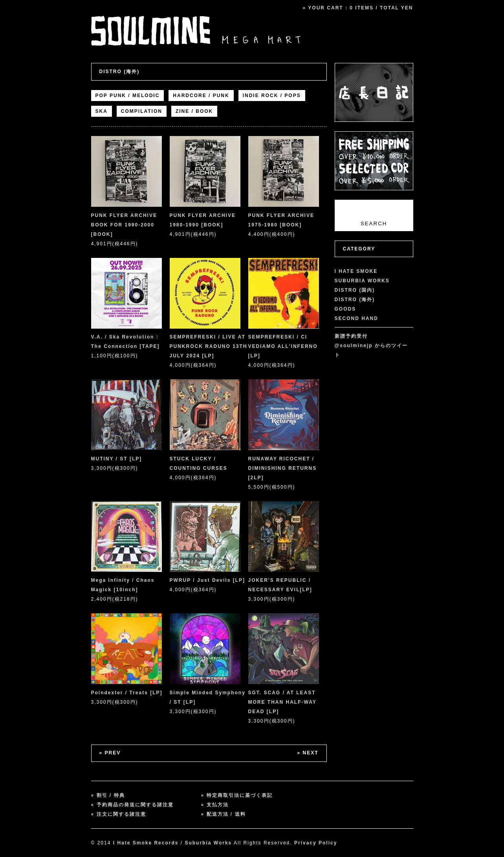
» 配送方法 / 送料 (224, 814)
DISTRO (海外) (120, 72)
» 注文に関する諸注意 (119, 814)
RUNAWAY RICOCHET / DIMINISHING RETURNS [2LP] (283, 468)
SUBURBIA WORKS (362, 281)
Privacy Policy (316, 843)
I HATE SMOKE (356, 271)
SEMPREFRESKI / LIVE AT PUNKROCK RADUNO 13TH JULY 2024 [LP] (209, 346)
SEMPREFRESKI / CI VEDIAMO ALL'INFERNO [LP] (283, 346)
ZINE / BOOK (194, 111)
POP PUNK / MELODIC (128, 96)
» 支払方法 (215, 805)
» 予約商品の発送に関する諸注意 (132, 805)
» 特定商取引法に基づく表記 (237, 795)
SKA (102, 111)
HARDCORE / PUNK (201, 96)
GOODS (345, 309)
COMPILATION (142, 111)
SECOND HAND (356, 318)
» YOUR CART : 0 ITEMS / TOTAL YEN (358, 8)
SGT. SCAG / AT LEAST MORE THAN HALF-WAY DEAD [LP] (282, 702)
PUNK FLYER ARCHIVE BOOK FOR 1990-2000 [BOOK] (124, 225)
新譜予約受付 (351, 336)
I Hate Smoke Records (146, 843)
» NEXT (308, 753)
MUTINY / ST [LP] (117, 459)
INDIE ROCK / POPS (272, 96)
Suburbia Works (208, 843)
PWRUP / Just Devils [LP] (207, 580)
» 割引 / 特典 (108, 795)
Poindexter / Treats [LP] (127, 693)
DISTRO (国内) (355, 290)
